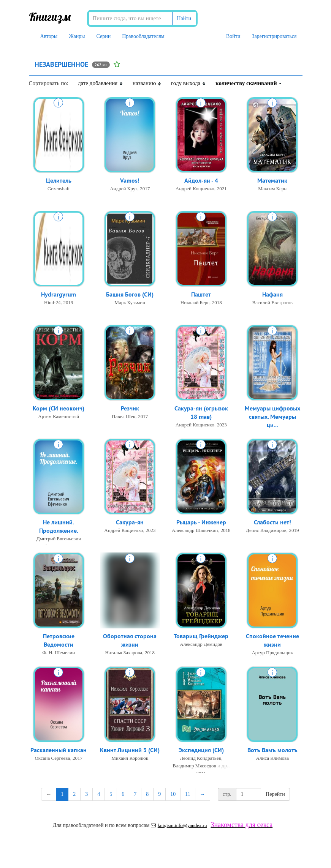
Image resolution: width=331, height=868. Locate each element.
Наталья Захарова (124, 653)
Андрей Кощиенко (195, 189)
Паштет (201, 295)
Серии (104, 36)
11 (188, 794)
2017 (145, 189)
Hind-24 (52, 303)
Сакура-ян (130, 522)
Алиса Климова (272, 758)
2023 (222, 425)
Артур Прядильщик (272, 653)
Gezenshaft (59, 189)
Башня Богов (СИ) (130, 295)
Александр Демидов (201, 645)
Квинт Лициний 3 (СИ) (130, 750)
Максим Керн (272, 189)
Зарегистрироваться (274, 36)
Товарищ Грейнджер (201, 636)
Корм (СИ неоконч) (59, 409)
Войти (233, 36)
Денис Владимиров (266, 531)
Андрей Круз (124, 189)
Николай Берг (195, 303)
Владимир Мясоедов (194, 766)
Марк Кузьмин (130, 303)
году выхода (188, 83)
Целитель (59, 181)
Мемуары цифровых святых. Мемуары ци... (272, 417)
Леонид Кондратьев (200, 758)
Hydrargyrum (59, 295)
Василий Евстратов (272, 303)
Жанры (77, 36)
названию (147, 83)
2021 (222, 189)
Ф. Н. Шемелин (59, 653)
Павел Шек (124, 417)
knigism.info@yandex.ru (179, 825)
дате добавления (101, 83)
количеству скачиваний (249, 83)
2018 (217, 303)
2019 (68, 303)
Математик (272, 181)
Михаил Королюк (130, 758)
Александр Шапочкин (195, 531)
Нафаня (272, 295)
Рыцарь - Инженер (201, 522)
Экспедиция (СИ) (201, 750)
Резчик (130, 409)
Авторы (49, 36)
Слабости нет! (272, 522)
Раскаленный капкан (59, 750)
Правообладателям (143, 36)
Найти (184, 18)
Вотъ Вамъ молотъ (272, 750)
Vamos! (130, 181)
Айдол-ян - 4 (201, 181)
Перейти (275, 794)
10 (173, 794)
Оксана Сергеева (52, 758)
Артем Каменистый (59, 417)
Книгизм (50, 17)
